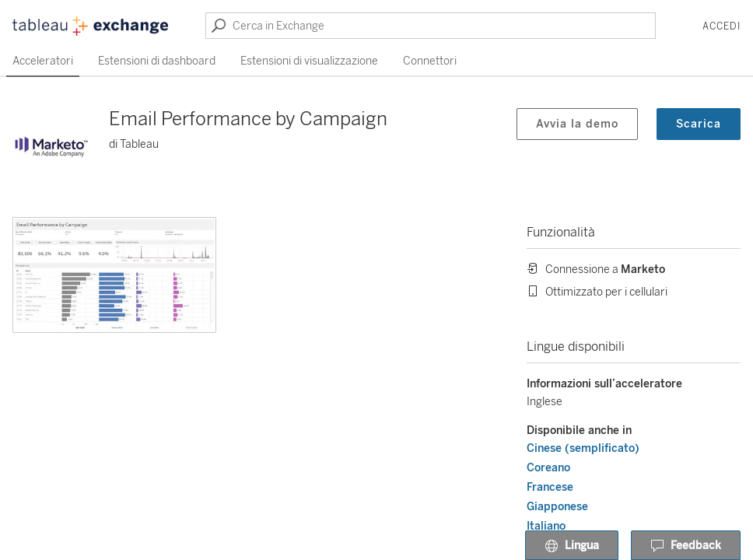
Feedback (686, 546)
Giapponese (557, 507)
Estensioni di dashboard (157, 61)
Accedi (721, 26)
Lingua (572, 546)
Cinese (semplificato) (583, 448)
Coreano (548, 468)
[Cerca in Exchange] (431, 26)
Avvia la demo (577, 124)
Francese (550, 487)
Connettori (430, 61)
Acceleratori (43, 61)
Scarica (699, 124)
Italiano (546, 526)
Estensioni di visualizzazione (309, 61)
